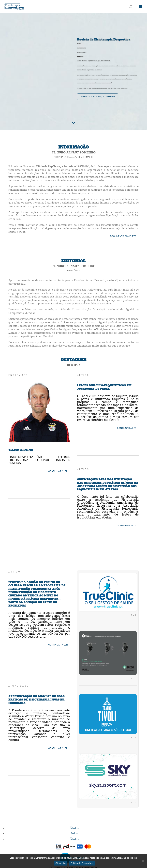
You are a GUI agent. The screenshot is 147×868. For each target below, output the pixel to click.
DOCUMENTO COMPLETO (123, 236)
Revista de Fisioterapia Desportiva (104, 39)
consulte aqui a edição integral (98, 97)
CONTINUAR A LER (58, 471)
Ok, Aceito (60, 863)
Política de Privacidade (82, 863)
